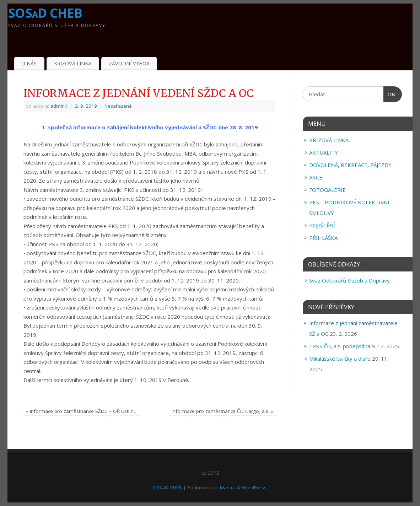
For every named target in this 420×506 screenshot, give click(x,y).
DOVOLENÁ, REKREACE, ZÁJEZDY (350, 165)
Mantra (228, 488)
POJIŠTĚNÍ (322, 225)
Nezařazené (118, 106)
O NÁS (29, 63)
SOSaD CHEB (45, 13)
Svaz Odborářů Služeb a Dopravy (349, 280)
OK (390, 95)
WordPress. (255, 488)
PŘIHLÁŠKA (323, 238)
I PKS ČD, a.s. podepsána (340, 346)
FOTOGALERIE (327, 190)
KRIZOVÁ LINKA (73, 63)
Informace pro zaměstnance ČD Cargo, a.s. (222, 411)
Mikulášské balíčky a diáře (340, 359)
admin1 (59, 106)
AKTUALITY (324, 152)
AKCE (316, 177)
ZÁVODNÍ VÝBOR (129, 63)
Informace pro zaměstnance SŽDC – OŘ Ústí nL (81, 411)
